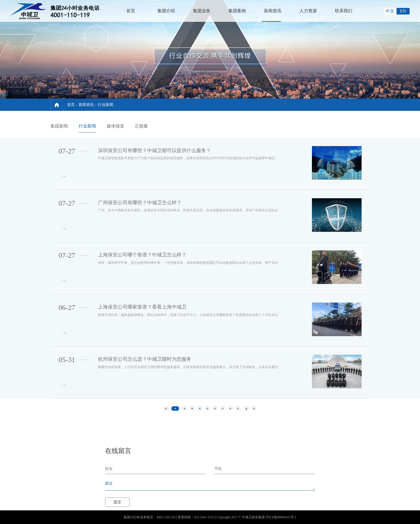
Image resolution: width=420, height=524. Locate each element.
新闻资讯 (273, 11)
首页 (131, 11)
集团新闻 (59, 126)
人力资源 (308, 11)
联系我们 (344, 11)
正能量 (141, 126)
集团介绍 (166, 11)
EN (403, 11)
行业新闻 (106, 105)
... (247, 409)
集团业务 (202, 11)
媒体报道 (115, 126)
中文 (390, 11)
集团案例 (237, 11)
